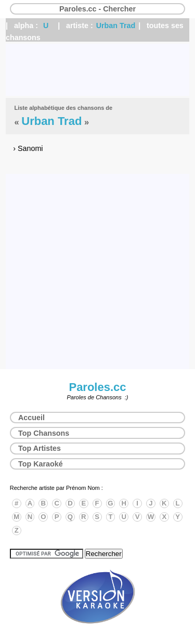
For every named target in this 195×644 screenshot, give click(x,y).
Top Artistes (40, 448)
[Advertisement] (97, 70)
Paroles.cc (97, 387)
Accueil (31, 418)
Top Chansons (44, 433)
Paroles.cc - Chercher (97, 9)
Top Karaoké (41, 464)
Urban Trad (116, 26)
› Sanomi (28, 148)
